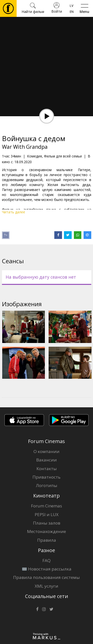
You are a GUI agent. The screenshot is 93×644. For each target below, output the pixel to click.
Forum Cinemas (46, 506)
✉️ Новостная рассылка (47, 569)
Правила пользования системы (46, 577)
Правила (47, 540)
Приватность (46, 477)
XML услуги (46, 586)
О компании (46, 451)
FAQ (46, 560)
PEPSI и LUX (47, 514)
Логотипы (47, 485)
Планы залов (47, 523)
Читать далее (14, 212)
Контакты (47, 469)
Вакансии (46, 460)
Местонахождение (46, 531)
